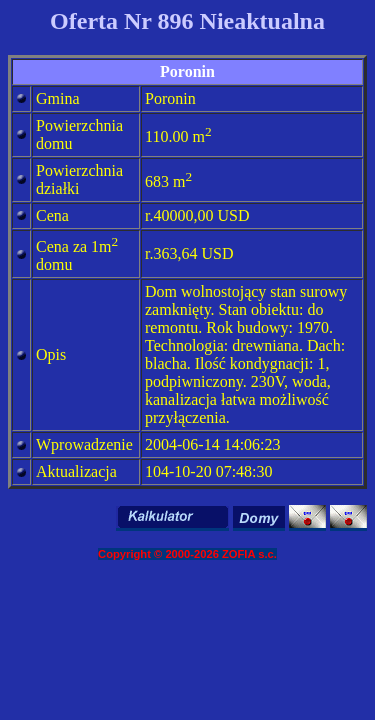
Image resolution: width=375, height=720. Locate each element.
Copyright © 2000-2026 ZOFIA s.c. (187, 554)
